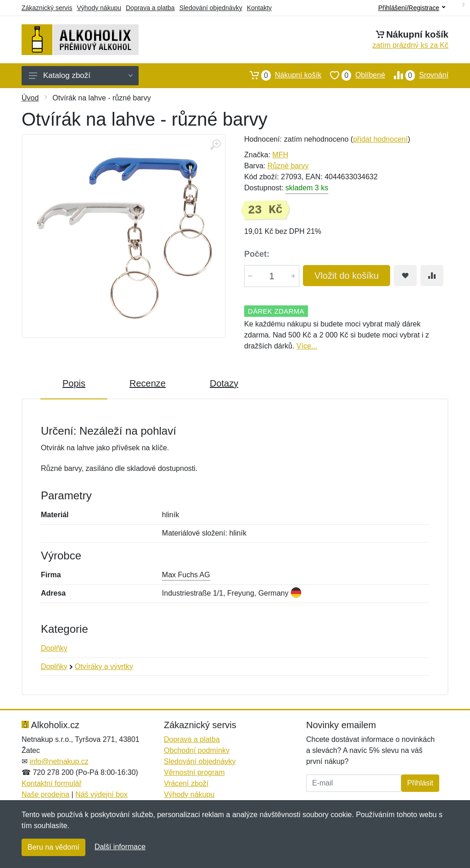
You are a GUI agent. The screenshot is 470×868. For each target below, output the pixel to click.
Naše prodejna (45, 794)
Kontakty (259, 8)
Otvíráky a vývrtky (104, 666)
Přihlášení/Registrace (412, 8)
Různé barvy (288, 166)
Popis (74, 383)
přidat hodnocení (380, 139)
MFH (280, 155)
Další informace (120, 847)
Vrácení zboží (186, 783)
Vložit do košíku (347, 276)
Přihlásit (420, 783)
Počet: (257, 254)
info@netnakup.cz (59, 761)
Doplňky (54, 648)
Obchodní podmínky (197, 750)
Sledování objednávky (211, 8)
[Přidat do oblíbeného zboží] (405, 276)
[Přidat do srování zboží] (432, 276)
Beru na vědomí (53, 847)
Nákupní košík (281, 75)
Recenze (148, 383)
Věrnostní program (194, 772)
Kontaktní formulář (52, 783)
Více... (307, 346)
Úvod (30, 98)
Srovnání (417, 75)
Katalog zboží (81, 75)
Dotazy (224, 383)
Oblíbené (353, 75)
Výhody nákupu (99, 8)
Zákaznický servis (47, 8)
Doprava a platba (150, 8)
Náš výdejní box (101, 794)
